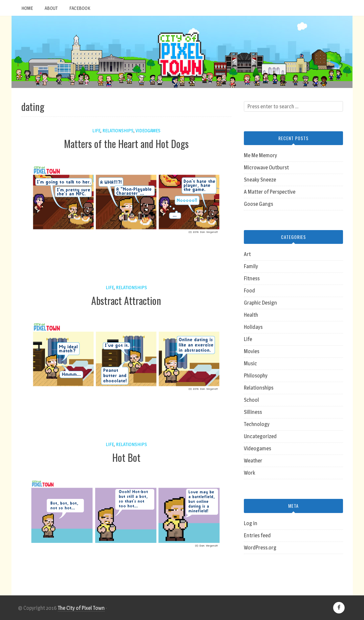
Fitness (252, 278)
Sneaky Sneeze (260, 180)
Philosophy (256, 376)
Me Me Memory (260, 155)
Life (96, 130)
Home (27, 8)
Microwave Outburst (266, 168)
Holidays (253, 327)
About (51, 8)
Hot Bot (126, 457)
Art (247, 254)
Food (249, 291)
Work (249, 473)
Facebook (80, 8)
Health (251, 315)
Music (250, 363)
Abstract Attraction (126, 300)
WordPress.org (260, 548)
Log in (251, 523)
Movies (252, 351)
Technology (257, 424)
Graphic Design (260, 303)
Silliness (253, 412)
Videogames (148, 130)
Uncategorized (260, 436)
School (251, 400)
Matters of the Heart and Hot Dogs (126, 144)
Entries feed (257, 535)
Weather (253, 461)
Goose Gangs (258, 204)
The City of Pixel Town (81, 608)
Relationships (118, 130)
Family (251, 266)
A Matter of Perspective (270, 192)
